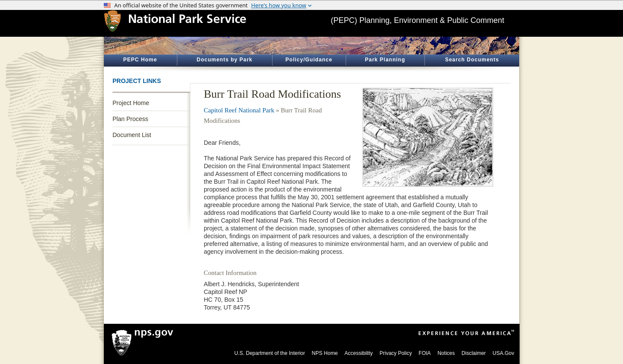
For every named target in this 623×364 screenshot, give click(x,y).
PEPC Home (140, 60)
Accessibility (358, 353)
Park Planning (385, 60)
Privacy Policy (396, 353)
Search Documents (472, 60)
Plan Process (130, 119)
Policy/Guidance (309, 60)
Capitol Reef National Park (239, 110)
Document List (132, 135)
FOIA (425, 353)
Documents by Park (224, 60)
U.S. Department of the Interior (270, 353)
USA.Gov (503, 353)
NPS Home (325, 353)
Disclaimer (474, 353)
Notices (446, 353)
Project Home (131, 103)
